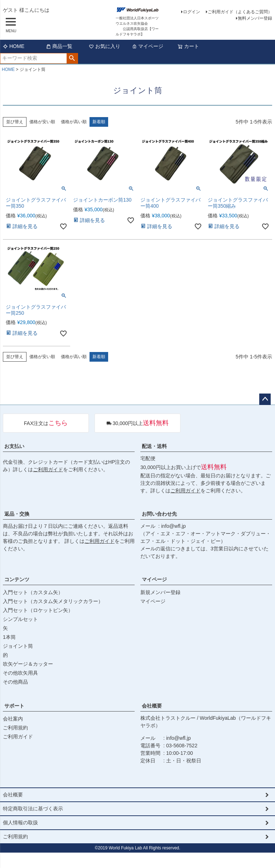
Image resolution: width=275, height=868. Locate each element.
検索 (72, 58)
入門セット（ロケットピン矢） (38, 610)
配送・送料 (154, 446)
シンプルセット (20, 619)
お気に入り (105, 46)
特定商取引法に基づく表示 (33, 809)
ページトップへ (265, 399)
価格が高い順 (74, 122)
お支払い (14, 446)
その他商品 (15, 682)
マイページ (148, 46)
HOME (14, 46)
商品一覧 (59, 46)
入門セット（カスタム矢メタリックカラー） (53, 601)
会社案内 (13, 719)
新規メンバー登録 (160, 592)
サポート (14, 706)
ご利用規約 (15, 728)
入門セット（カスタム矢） (33, 592)
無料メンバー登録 (255, 18)
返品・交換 (17, 514)
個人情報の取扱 (20, 823)
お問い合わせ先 (159, 514)
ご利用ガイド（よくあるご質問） (240, 12)
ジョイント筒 (18, 646)
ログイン (192, 12)
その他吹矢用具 (20, 673)
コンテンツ (17, 579)
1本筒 (9, 637)
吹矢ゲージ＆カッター (28, 664)
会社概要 (152, 706)
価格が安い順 (42, 122)
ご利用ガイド (48, 469)
